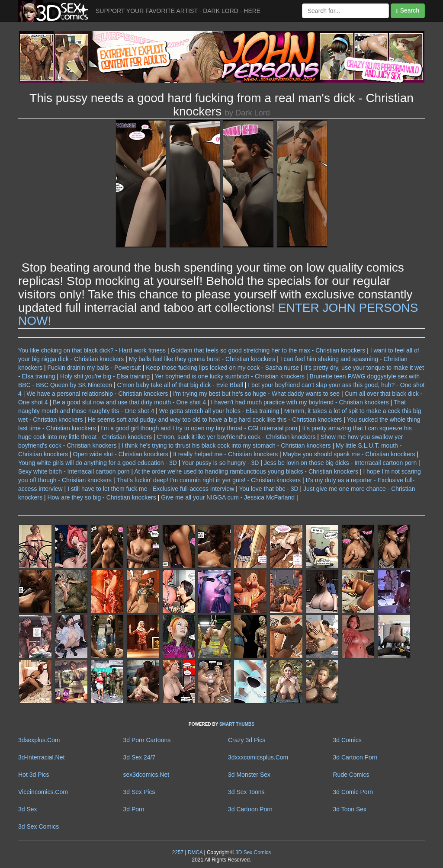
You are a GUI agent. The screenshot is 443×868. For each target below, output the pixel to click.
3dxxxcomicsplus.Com (258, 757)
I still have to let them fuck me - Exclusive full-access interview (151, 489)
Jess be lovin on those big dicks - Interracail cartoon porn (340, 463)
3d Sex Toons (246, 792)
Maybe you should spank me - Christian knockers (349, 454)
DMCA (195, 852)
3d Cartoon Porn (355, 757)
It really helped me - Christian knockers (225, 454)
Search (408, 11)
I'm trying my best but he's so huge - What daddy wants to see (256, 394)
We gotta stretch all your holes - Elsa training (219, 411)
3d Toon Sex (350, 809)
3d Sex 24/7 (140, 757)
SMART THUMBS (237, 724)
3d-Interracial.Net (41, 757)
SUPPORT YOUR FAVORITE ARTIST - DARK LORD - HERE (178, 11)
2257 (178, 852)
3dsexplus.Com (39, 740)
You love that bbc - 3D (268, 489)
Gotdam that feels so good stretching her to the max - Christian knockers (268, 350)
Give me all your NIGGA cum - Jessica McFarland (228, 497)
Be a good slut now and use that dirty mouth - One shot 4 (129, 402)
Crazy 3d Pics (247, 740)
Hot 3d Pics (34, 775)
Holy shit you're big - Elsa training (105, 376)
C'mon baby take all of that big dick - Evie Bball (180, 385)
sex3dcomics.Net (146, 775)
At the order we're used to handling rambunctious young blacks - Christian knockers (246, 471)
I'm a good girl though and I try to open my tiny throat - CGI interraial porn (199, 428)
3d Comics (347, 740)
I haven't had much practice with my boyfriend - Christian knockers (300, 402)
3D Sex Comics (252, 852)
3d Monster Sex (249, 775)
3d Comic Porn (353, 792)
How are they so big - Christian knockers (101, 497)
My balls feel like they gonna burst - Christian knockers (202, 359)
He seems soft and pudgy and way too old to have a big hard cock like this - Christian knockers (215, 420)
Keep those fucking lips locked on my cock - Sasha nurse (222, 368)
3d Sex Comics (39, 826)
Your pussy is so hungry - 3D (220, 463)
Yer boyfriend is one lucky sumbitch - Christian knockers (230, 376)
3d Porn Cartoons (147, 740)
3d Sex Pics (139, 792)
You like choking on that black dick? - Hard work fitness (92, 350)
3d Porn (134, 809)
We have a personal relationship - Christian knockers (97, 394)
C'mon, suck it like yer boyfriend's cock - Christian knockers (236, 437)
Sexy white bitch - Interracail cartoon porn (74, 471)
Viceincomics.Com (43, 792)
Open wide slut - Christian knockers (121, 454)
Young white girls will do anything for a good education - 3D (98, 463)
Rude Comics (351, 775)
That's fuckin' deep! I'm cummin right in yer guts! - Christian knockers (209, 480)
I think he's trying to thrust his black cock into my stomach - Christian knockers (226, 445)
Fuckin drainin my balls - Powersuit (94, 368)
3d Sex (28, 809)
